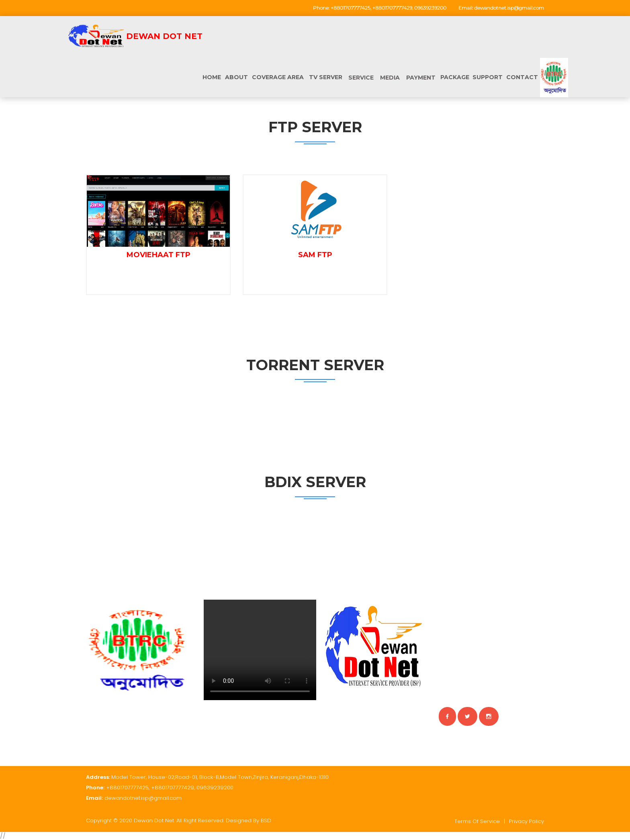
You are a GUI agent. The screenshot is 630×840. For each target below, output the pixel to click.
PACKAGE (455, 77)
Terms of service (477, 821)
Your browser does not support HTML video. (260, 650)
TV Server (326, 77)
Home (212, 77)
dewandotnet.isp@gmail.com (509, 8)
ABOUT (236, 77)
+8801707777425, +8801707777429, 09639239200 (389, 8)
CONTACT (522, 77)
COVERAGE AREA (278, 77)
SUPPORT (488, 77)
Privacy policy (527, 821)
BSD (266, 821)
